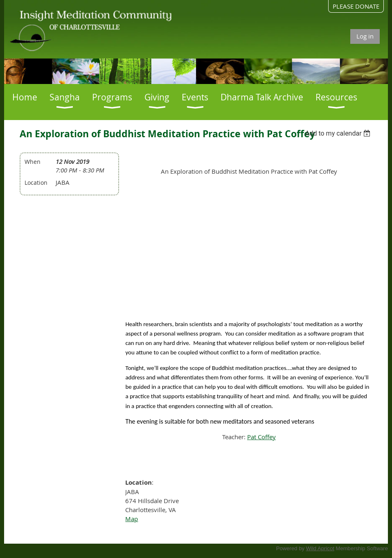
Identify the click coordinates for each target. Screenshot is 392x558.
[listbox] (339, 133)
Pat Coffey (261, 437)
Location (36, 183)
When (33, 162)
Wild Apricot (320, 548)
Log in (365, 36)
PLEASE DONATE (356, 6)
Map (132, 519)
